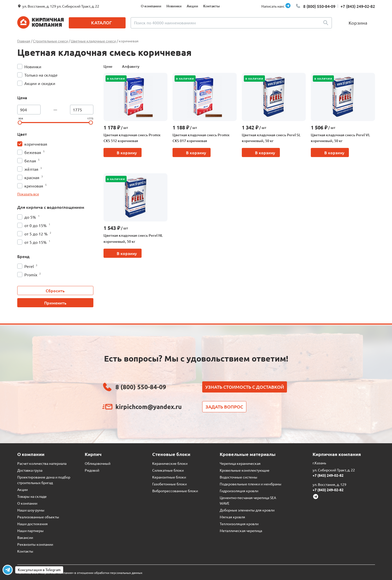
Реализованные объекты (38, 517)
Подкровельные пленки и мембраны (251, 484)
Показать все (28, 194)
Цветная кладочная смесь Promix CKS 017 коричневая (201, 138)
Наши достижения (32, 524)
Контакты (211, 6)
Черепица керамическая (240, 463)
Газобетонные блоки (169, 484)
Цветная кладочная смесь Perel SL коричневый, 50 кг (271, 138)
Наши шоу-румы (31, 510)
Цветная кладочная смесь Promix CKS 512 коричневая (132, 138)
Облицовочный (98, 463)
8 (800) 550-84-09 (319, 6)
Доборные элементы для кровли (247, 510)
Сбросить (55, 291)
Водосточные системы (238, 477)
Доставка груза (30, 470)
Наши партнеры (30, 531)
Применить (55, 303)
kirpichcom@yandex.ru (149, 407)
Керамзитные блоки (169, 477)
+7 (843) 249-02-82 (358, 6)
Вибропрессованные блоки (175, 491)
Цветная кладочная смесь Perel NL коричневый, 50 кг (133, 238)
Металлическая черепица (241, 531)
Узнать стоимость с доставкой (245, 387)
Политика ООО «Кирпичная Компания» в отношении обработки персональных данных (80, 573)
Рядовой (92, 470)
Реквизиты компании (35, 544)
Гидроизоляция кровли (239, 491)
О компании (151, 6)
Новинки (174, 6)
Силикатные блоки (168, 470)
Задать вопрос (224, 407)
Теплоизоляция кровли (239, 524)
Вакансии (25, 537)
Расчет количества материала (42, 463)
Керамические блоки (170, 463)
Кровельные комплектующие (245, 470)
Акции (192, 6)
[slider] (20, 123)
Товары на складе (32, 496)
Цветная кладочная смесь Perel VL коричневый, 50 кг (340, 138)
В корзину (127, 152)
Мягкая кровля (232, 517)
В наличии (116, 79)
